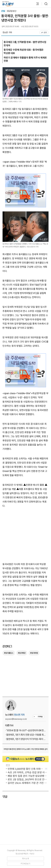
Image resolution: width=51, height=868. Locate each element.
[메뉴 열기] (36, 4)
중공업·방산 (12, 11)
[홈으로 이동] (8, 4)
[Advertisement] (26, 536)
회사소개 (26, 859)
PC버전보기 (26, 864)
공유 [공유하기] (44, 32)
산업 (3, 11)
